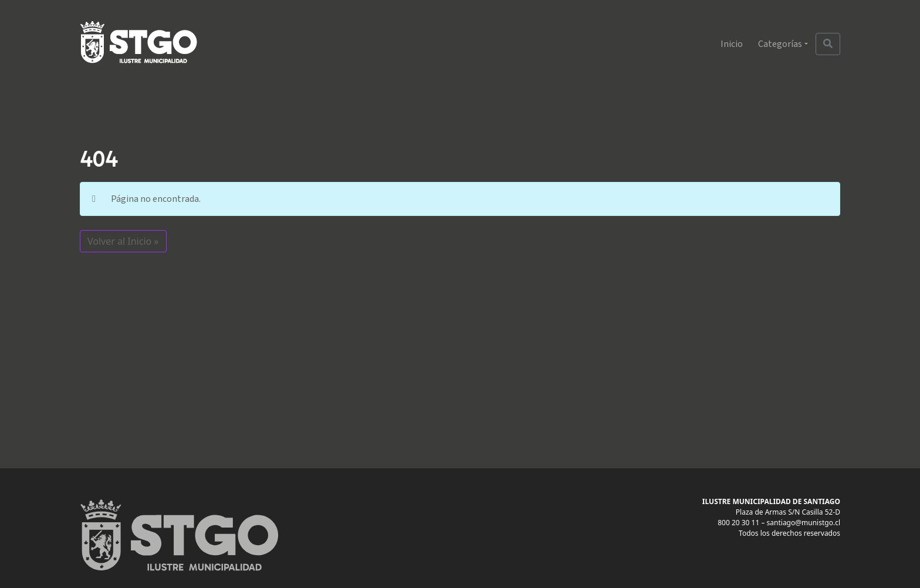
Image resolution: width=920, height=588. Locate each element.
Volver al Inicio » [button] (123, 241)
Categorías (780, 44)
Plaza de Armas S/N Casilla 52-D (788, 512)
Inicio (732, 44)
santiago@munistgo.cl (804, 523)
